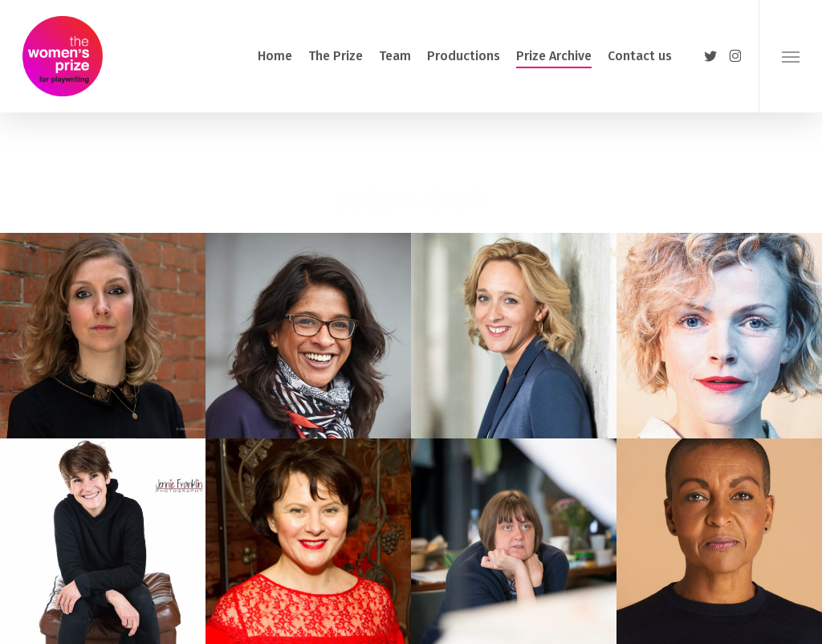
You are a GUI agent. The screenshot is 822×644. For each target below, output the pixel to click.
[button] (790, 56)
